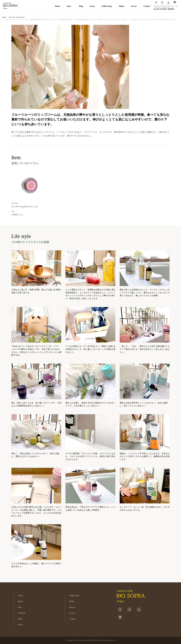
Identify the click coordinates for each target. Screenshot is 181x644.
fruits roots (15, 203)
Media (121, 6)
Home (4, 17)
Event (92, 6)
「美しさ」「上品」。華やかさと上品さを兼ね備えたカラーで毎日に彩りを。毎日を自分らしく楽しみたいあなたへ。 (145, 349)
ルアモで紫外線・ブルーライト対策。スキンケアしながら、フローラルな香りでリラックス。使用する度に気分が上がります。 (90, 456)
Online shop (107, 6)
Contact (147, 6)
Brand (20, 601)
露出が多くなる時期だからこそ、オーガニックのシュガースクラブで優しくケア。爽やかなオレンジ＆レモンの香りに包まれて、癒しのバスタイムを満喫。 (145, 293)
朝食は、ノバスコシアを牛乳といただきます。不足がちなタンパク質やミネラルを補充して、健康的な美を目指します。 (145, 456)
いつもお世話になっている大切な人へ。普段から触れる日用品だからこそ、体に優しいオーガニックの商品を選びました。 (90, 349)
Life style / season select (17, 17)
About (57, 6)
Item (20, 607)
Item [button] (69, 6)
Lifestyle (21, 613)
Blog (81, 6)
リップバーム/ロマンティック (25, 207)
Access (134, 6)
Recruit (72, 607)
